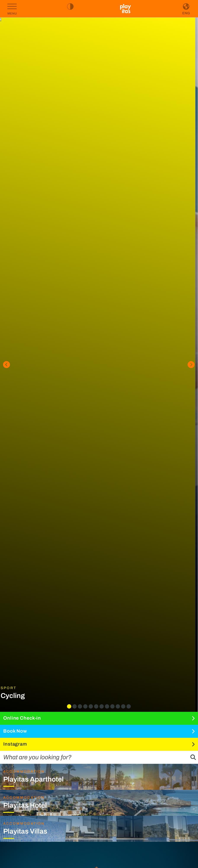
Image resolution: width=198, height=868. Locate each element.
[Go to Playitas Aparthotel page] (99, 777)
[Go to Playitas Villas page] (99, 829)
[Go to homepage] (126, 9)
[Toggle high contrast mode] (70, 6)
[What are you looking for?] (89, 757)
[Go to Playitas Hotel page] (99, 803)
